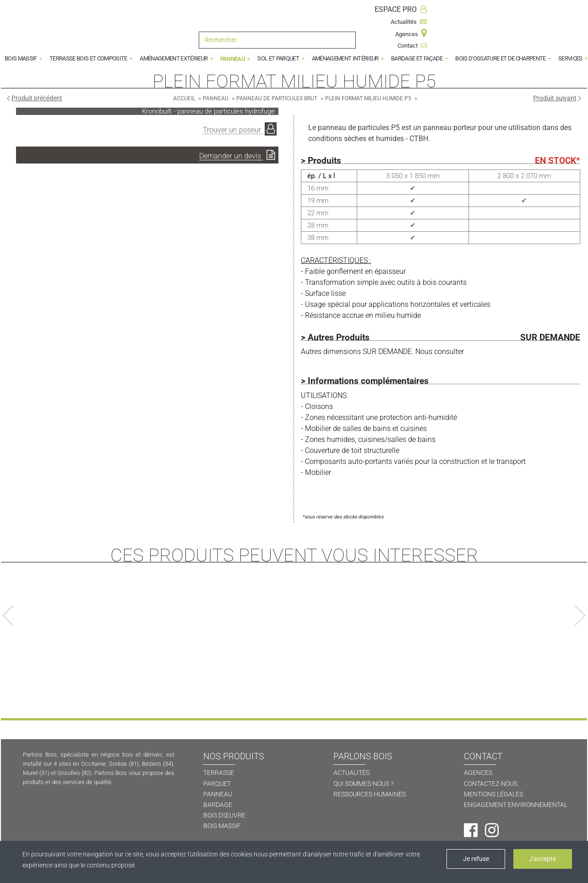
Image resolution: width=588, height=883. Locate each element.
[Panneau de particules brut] (278, 98)
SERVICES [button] (571, 58)
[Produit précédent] (35, 98)
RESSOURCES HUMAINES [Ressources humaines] (370, 794)
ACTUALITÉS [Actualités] (351, 773)
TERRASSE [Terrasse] (219, 773)
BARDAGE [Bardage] (218, 805)
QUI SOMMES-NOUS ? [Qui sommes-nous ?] (363, 784)
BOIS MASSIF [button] (21, 58)
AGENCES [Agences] (478, 773)
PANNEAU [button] (233, 59)
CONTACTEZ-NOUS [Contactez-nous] (491, 784)
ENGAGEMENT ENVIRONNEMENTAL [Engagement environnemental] (516, 805)
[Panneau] (216, 98)
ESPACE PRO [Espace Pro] (401, 9)
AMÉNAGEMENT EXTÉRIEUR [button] (174, 58)
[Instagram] (492, 830)
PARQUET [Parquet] (217, 784)
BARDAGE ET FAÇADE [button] (417, 58)
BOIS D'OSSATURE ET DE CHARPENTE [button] (501, 58)
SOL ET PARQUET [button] (279, 58)
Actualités (409, 22)
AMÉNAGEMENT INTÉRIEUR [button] (346, 58)
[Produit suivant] (557, 98)
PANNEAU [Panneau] (218, 794)
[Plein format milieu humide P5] (369, 98)
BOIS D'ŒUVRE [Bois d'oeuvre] (224, 815)
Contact (412, 46)
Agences (411, 33)
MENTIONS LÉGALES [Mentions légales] (493, 794)
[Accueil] (185, 98)
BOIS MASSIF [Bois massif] (222, 826)
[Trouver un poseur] (241, 129)
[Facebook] (471, 830)
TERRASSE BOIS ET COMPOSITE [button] (89, 58)
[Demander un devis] (147, 155)
